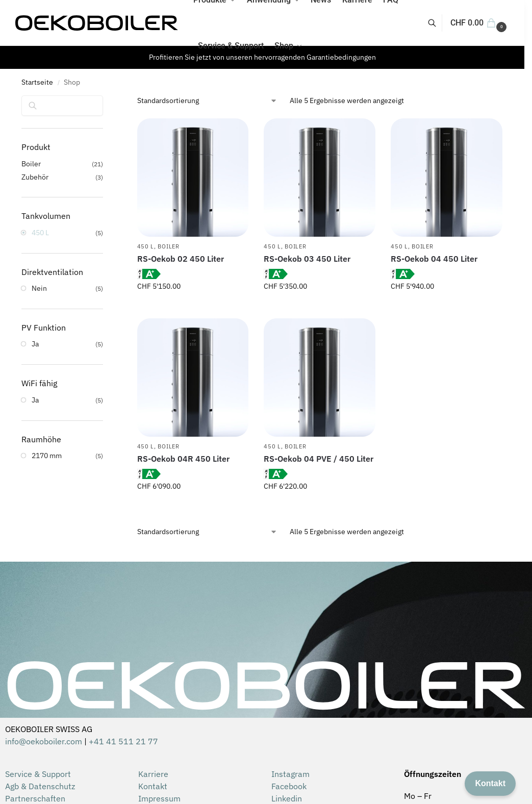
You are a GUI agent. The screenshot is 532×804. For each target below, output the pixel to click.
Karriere (153, 774)
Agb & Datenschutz (40, 786)
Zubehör (35, 177)
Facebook (289, 786)
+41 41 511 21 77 (123, 741)
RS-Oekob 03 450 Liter (307, 259)
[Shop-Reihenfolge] (207, 101)
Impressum (159, 798)
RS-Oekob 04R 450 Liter (183, 459)
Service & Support (38, 774)
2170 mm (47, 456)
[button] (480, 23)
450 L (146, 246)
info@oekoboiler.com (44, 741)
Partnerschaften (35, 798)
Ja (35, 344)
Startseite (37, 82)
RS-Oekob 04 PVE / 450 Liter (319, 459)
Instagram (290, 774)
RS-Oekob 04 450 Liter (434, 259)
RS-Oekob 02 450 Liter (181, 259)
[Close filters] (106, 102)
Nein (39, 288)
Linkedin (287, 798)
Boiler (168, 246)
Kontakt (153, 786)
